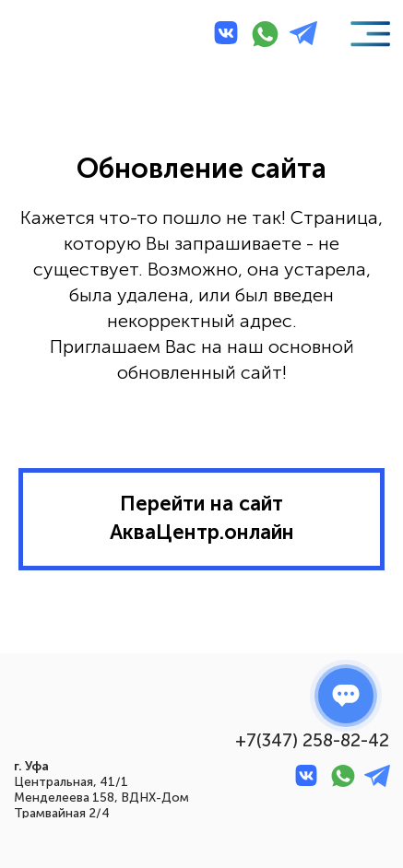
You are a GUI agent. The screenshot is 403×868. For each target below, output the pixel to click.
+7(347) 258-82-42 (312, 740)
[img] (54, 35)
